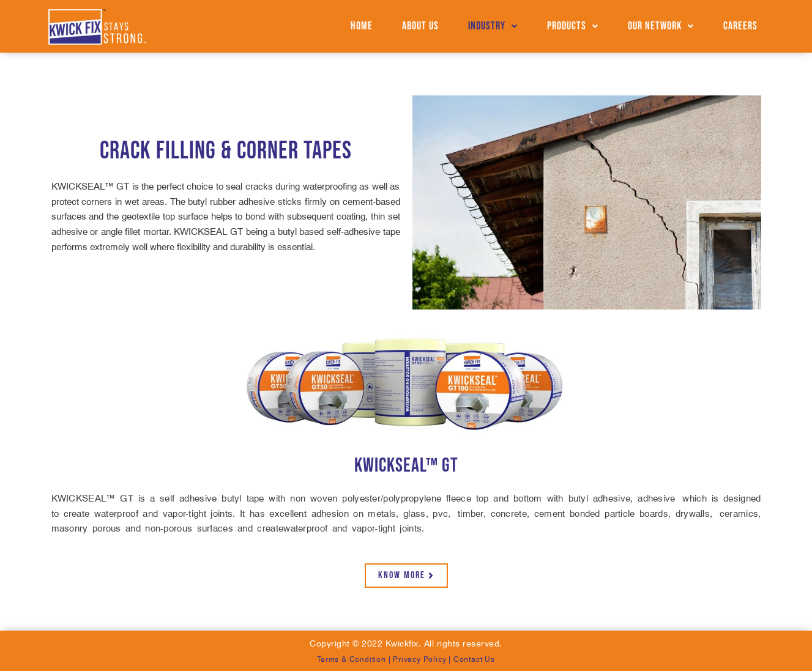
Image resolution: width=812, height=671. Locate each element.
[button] (493, 26)
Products (573, 26)
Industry (493, 26)
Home (362, 26)
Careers (740, 26)
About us (420, 26)
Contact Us (474, 659)
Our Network (661, 26)
